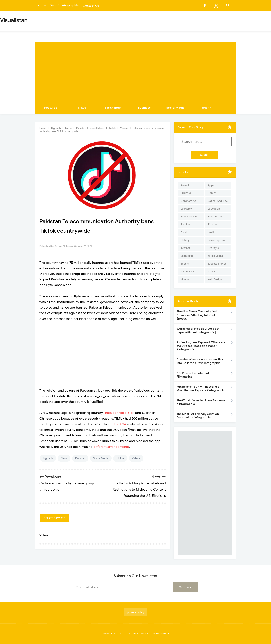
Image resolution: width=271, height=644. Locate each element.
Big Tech (48, 458)
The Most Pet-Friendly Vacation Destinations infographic (198, 416)
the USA (121, 424)
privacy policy (136, 612)
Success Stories (217, 264)
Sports (185, 264)
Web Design (215, 279)
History (185, 240)
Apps (211, 185)
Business (144, 108)
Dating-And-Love (218, 201)
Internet (185, 248)
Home (42, 6)
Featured (51, 108)
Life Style (213, 248)
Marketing (187, 256)
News (82, 108)
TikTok (120, 458)
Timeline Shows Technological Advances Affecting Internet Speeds (197, 315)
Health (207, 108)
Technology (113, 108)
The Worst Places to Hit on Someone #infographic (201, 402)
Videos (136, 458)
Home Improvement (219, 240)
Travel (211, 272)
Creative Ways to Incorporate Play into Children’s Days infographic (200, 361)
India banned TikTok (120, 413)
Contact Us (91, 6)
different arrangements (111, 447)
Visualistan (139, 634)
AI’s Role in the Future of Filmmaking (193, 375)
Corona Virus (188, 201)
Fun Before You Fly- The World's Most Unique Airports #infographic (201, 389)
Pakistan (80, 458)
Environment (215, 217)
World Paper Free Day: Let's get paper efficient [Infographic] (198, 330)
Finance (212, 224)
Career (212, 193)
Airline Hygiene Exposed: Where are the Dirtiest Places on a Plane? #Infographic (201, 346)
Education (214, 209)
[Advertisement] (135, 70)
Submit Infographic (64, 6)
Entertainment (189, 217)
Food (184, 232)
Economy (186, 209)
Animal (185, 185)
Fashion (185, 224)
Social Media (176, 108)
